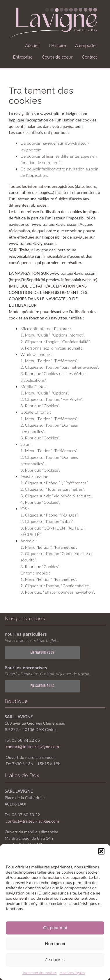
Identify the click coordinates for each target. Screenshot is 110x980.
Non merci (55, 944)
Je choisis (55, 960)
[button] (101, 851)
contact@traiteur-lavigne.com (32, 747)
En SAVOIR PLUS (42, 652)
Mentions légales (72, 973)
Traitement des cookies (39, 973)
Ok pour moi (55, 928)
